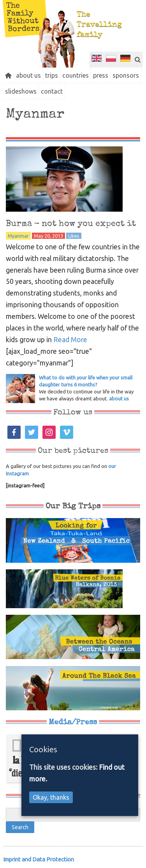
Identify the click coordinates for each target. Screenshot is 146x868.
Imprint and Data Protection (39, 859)
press (101, 75)
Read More (70, 340)
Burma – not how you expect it (71, 224)
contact (52, 91)
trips (52, 75)
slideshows (21, 91)
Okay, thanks (51, 797)
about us (28, 75)
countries (76, 75)
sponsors (126, 75)
